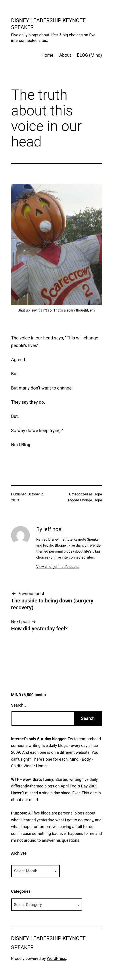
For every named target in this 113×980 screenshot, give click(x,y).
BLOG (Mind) (89, 55)
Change (86, 500)
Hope (98, 494)
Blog (26, 445)
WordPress (56, 958)
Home (48, 55)
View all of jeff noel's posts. (58, 567)
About (65, 55)
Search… (19, 705)
